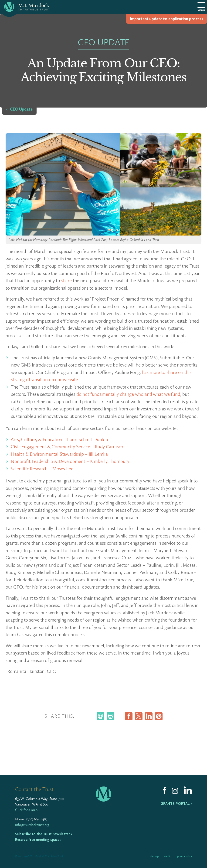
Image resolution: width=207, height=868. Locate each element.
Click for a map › (27, 810)
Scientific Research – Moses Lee (42, 469)
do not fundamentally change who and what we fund (128, 394)
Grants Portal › (176, 804)
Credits (168, 856)
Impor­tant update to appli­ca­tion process (167, 19)
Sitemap (154, 856)
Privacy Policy (185, 856)
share (66, 280)
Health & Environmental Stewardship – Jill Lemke (60, 454)
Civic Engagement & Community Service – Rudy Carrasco (68, 447)
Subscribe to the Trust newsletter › (44, 834)
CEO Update (21, 109)
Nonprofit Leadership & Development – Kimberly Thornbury (71, 461)
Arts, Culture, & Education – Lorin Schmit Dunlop (60, 439)
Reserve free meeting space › (38, 840)
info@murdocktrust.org (32, 825)
